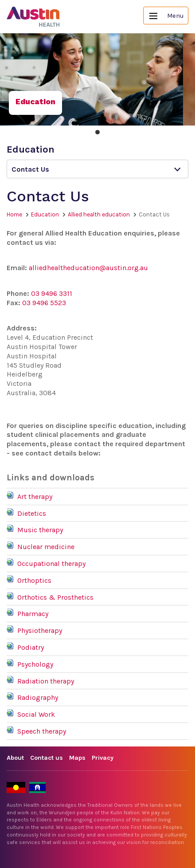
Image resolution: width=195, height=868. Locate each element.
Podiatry (31, 647)
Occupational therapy (51, 564)
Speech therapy (42, 731)
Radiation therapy (46, 681)
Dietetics (32, 513)
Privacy (103, 758)
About (15, 758)
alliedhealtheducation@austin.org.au (88, 268)
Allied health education (99, 214)
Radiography (38, 697)
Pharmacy (33, 614)
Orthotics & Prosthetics (55, 597)
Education (45, 214)
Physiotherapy (40, 630)
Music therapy (40, 530)
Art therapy (35, 497)
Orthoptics (34, 580)
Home (14, 214)
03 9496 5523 (44, 303)
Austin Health (33, 17)
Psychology (35, 664)
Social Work (36, 714)
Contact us (47, 758)
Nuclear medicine (46, 547)
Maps (77, 758)
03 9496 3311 (52, 293)
